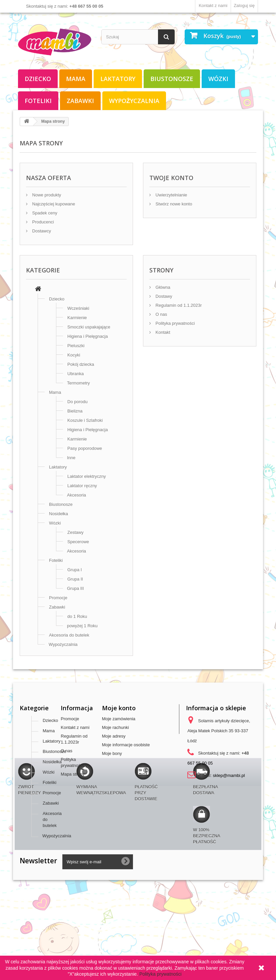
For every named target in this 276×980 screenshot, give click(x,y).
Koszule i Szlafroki (85, 420)
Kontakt (162, 332)
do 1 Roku (77, 616)
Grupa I (74, 570)
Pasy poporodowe (85, 448)
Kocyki (74, 355)
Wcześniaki (78, 308)
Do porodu (77, 402)
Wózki (218, 79)
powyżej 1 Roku (82, 626)
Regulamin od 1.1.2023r (178, 305)
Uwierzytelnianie (171, 195)
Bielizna (75, 411)
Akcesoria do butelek (69, 635)
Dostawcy (41, 231)
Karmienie (77, 318)
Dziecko (38, 79)
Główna (162, 287)
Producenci (42, 222)
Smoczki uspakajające (89, 327)
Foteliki (38, 101)
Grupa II (75, 579)
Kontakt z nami (213, 6)
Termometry (78, 383)
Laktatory (118, 79)
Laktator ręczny (82, 486)
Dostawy (163, 296)
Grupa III (75, 588)
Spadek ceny (44, 213)
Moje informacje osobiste (126, 745)
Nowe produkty (46, 195)
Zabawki (80, 101)
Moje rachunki (115, 727)
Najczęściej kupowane (53, 204)
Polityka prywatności (174, 323)
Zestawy (75, 532)
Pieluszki (76, 346)
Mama (76, 79)
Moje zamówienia (119, 719)
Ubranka (75, 374)
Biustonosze (172, 79)
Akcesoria (76, 495)
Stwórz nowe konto (173, 204)
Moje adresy (114, 736)
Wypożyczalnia (134, 101)
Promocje (58, 598)
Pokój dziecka (81, 364)
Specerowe (78, 542)
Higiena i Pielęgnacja (87, 336)
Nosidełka (58, 514)
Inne (71, 458)
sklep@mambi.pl (229, 775)
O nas (161, 314)
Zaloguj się (244, 6)
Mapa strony (73, 774)
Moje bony (112, 753)
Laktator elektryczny (87, 476)
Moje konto (119, 708)
